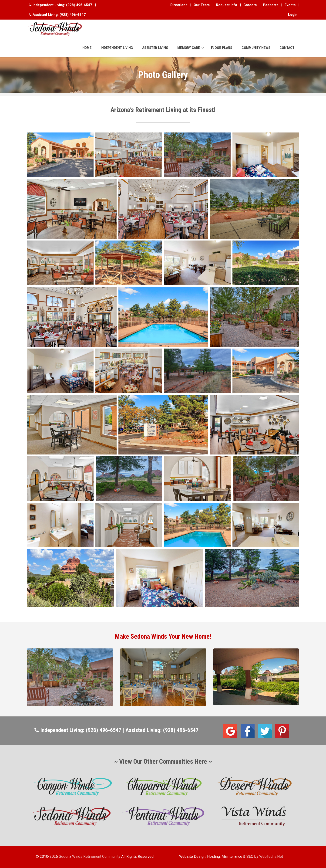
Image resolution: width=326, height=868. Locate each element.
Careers (250, 5)
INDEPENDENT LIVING (117, 48)
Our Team (202, 5)
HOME (87, 48)
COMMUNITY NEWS (256, 48)
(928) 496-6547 (79, 5)
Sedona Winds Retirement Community (90, 856)
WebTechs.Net (271, 856)
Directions (179, 5)
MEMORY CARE (188, 48)
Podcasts (271, 5)
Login (293, 15)
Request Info (227, 5)
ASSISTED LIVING (155, 48)
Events (290, 5)
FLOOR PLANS (222, 48)
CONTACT (287, 48)
